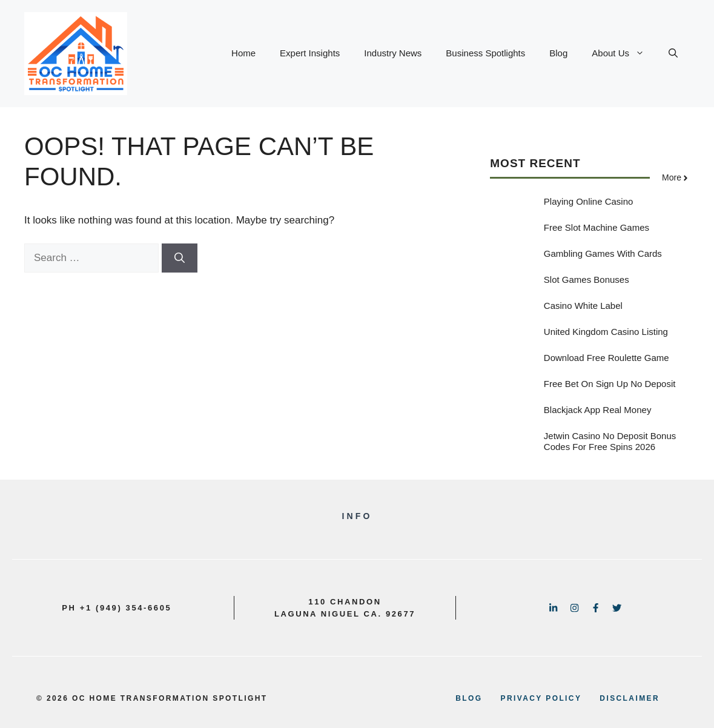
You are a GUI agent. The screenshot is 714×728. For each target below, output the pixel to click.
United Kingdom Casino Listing (606, 332)
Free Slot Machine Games (597, 227)
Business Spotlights (485, 53)
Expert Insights (310, 53)
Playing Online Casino (589, 201)
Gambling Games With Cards (603, 253)
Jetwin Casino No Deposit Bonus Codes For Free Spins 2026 (610, 441)
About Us (624, 53)
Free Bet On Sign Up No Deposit (610, 384)
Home (243, 53)
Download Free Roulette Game (607, 358)
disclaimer (630, 698)
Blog (558, 53)
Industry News (393, 53)
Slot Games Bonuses (587, 280)
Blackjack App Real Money (598, 410)
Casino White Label (583, 306)
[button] (673, 53)
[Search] (180, 258)
